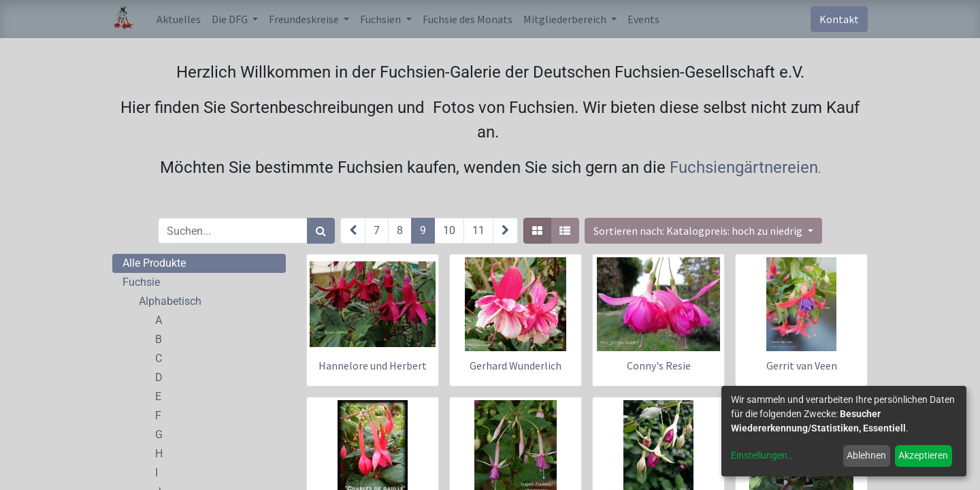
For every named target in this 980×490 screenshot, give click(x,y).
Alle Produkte (154, 263)
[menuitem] (179, 19)
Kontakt (839, 19)
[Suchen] (321, 231)
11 (478, 230)
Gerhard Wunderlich (516, 365)
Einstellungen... (763, 455)
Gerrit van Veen (802, 365)
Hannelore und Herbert (373, 365)
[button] (703, 231)
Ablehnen (866, 455)
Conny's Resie (659, 365)
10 (449, 230)
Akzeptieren (923, 455)
